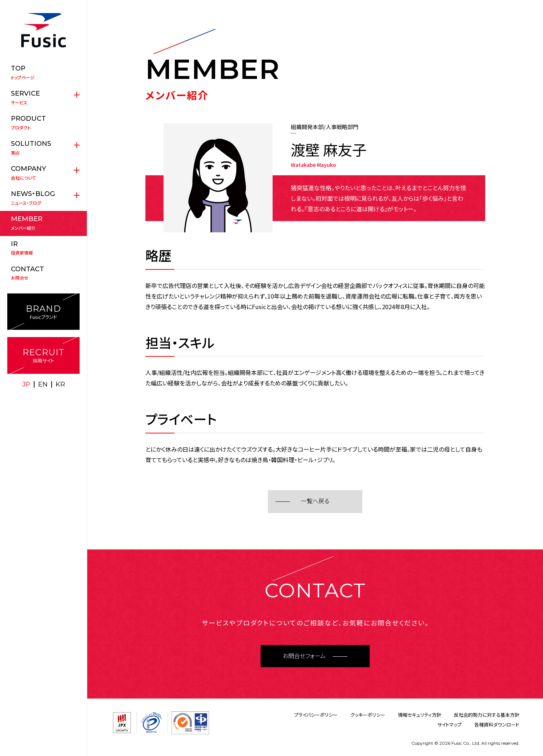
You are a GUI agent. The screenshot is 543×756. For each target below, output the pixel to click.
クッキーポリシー (368, 715)
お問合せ (43, 273)
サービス (43, 97)
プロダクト (43, 123)
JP (26, 384)
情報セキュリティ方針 (420, 715)
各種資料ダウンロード (497, 725)
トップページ (43, 72)
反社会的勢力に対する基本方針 (487, 715)
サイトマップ (449, 725)
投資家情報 (43, 248)
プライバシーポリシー (316, 715)
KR (60, 384)
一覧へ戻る (315, 501)
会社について (43, 173)
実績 (43, 148)
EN (43, 384)
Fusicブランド (43, 312)
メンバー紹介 (43, 223)
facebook (52, 399)
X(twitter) (36, 399)
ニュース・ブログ (43, 198)
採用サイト (43, 355)
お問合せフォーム (304, 656)
